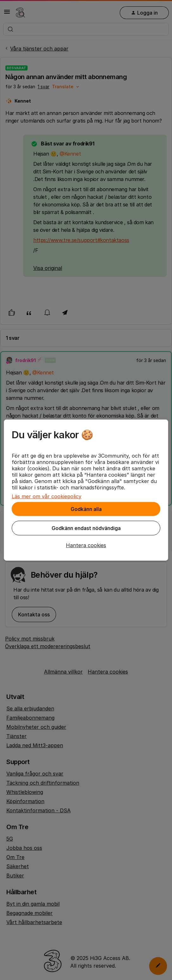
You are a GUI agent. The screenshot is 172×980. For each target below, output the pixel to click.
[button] (86, 545)
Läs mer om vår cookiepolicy (47, 496)
